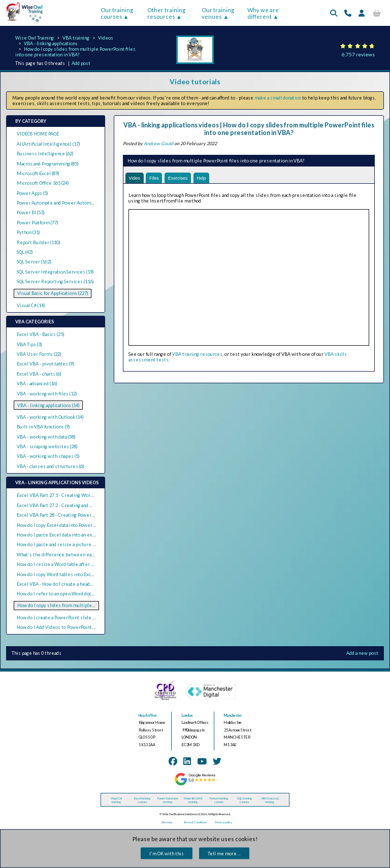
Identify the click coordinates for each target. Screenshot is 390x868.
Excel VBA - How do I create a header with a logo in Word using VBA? (89, 584)
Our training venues (218, 13)
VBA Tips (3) (29, 344)
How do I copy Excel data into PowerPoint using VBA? (73, 525)
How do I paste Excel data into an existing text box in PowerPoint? (87, 535)
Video (134, 178)
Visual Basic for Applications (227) (53, 293)
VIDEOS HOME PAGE (38, 134)
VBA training (76, 38)
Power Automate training (168, 800)
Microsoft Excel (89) (38, 173)
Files (154, 178)
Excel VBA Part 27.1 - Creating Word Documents (68, 495)
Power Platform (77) (38, 223)
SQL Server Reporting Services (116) (55, 281)
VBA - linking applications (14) (48, 405)
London (187, 715)
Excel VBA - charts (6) (39, 374)
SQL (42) (25, 252)
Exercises (178, 178)
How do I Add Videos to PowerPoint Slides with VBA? (73, 627)
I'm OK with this (167, 854)
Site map (167, 822)
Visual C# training (116, 800)
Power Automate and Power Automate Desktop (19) (72, 203)
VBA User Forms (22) (39, 354)
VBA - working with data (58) (46, 437)
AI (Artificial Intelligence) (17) (48, 144)
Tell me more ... (224, 854)
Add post (81, 63)
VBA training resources (197, 354)
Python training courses (219, 800)
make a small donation (278, 98)
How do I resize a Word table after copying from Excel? (75, 564)
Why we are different (263, 13)
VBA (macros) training (270, 800)
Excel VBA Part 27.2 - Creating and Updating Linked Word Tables (84, 505)
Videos (106, 38)
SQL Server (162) (34, 262)
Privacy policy (224, 822)
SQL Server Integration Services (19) (55, 272)
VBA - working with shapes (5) (48, 456)
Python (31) (28, 232)
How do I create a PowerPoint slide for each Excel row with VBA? (85, 617)
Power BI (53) (31, 212)
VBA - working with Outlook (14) (50, 417)
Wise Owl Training (35, 38)
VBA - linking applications (51, 43)
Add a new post (362, 653)
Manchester (233, 715)
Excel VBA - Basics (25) (41, 334)
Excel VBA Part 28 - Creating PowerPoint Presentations (76, 515)
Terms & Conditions (195, 822)
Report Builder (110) (39, 242)
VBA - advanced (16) (37, 383)
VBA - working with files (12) (47, 394)
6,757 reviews (358, 54)
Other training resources (166, 13)
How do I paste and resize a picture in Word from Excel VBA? (81, 544)
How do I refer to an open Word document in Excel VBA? (76, 594)
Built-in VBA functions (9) (43, 427)
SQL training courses (245, 800)
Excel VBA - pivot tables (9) (45, 364)
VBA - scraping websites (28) (47, 446)
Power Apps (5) (32, 193)
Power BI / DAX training (193, 800)
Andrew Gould (158, 143)
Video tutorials (195, 82)
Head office (148, 715)
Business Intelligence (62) (45, 154)
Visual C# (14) (31, 305)
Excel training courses (142, 800)
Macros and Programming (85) (48, 164)
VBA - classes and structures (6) (51, 466)
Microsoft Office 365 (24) (43, 183)
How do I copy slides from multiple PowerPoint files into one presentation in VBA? (75, 52)
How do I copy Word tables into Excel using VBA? (69, 574)
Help (202, 178)
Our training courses (117, 13)
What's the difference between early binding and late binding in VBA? (91, 555)
